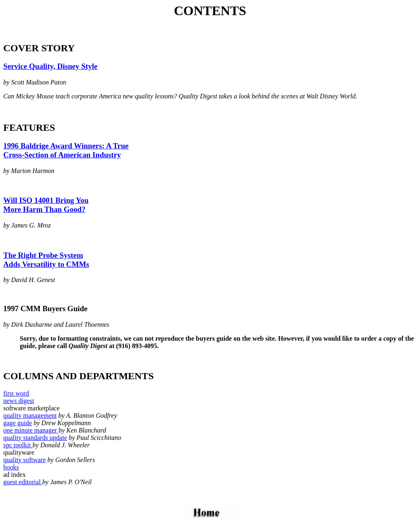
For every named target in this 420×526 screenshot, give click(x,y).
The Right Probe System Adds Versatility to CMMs (46, 260)
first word (16, 396)
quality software (25, 462)
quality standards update (35, 440)
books (11, 470)
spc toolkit (18, 447)
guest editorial (23, 484)
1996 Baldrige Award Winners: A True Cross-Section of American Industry (66, 150)
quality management (30, 418)
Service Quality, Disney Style (50, 66)
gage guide (18, 425)
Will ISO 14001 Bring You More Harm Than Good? (46, 205)
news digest (19, 403)
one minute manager (31, 433)
